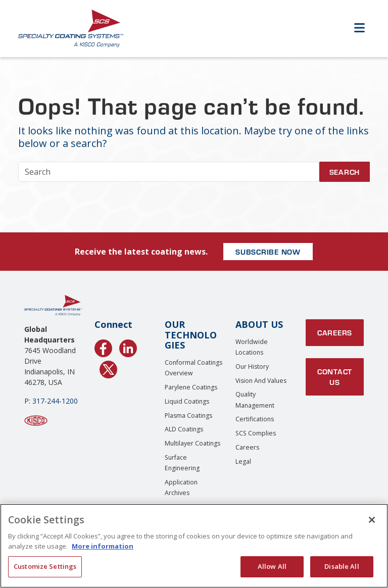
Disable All (342, 566)
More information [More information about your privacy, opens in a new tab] (103, 546)
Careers (247, 447)
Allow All (272, 566)
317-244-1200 (55, 401)
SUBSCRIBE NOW (268, 252)
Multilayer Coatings (192, 443)
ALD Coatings (184, 429)
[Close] (372, 520)
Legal (243, 461)
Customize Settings (45, 566)
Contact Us (335, 377)
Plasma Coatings (188, 415)
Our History (252, 366)
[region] (194, 546)
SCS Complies (256, 433)
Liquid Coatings (187, 401)
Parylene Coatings (191, 387)
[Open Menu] (359, 29)
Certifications (255, 419)
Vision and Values (261, 381)
